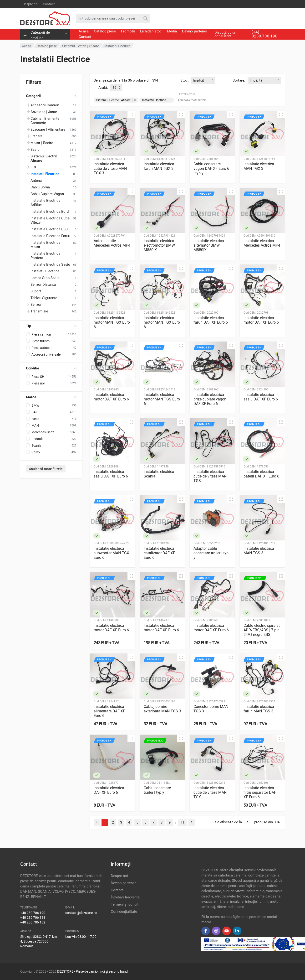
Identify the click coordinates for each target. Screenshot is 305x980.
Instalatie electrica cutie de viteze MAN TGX (210, 792)
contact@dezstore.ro (81, 913)
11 (183, 822)
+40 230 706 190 (33, 913)
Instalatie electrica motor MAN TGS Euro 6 (162, 399)
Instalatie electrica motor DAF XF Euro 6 (261, 320)
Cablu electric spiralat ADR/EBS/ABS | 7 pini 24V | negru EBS (262, 630)
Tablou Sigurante (44, 298)
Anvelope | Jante (44, 112)
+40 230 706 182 (33, 922)
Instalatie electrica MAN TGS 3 (259, 551)
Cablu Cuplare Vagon (47, 194)
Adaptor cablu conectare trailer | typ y (211, 553)
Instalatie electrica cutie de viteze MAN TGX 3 (110, 169)
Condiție (51, 368)
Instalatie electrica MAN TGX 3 (259, 166)
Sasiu (35, 150)
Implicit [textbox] (199, 80)
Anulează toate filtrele (46, 469)
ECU (34, 167)
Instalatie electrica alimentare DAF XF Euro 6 (109, 711)
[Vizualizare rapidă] (131, 114)
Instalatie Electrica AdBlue (45, 203)
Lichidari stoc (151, 31)
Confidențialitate (124, 912)
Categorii (51, 96)
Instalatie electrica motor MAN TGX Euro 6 (112, 322)
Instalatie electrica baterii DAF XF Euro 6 (261, 474)
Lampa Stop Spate (45, 278)
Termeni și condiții (126, 904)
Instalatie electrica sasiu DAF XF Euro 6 (261, 397)
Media (172, 31)
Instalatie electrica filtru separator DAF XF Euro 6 (260, 792)
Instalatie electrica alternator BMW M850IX (209, 245)
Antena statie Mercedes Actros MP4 (112, 243)
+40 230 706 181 (33, 918)
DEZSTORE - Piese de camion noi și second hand (92, 971)
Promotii (128, 31)
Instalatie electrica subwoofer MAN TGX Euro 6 (111, 553)
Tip (51, 326)
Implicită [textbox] (256, 80)
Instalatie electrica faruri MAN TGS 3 (259, 709)
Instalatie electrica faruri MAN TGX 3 (159, 166)
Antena (36, 181)
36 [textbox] (114, 88)
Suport (36, 291)
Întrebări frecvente (125, 897)
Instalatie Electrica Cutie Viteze (50, 220)
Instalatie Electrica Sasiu (50, 264)
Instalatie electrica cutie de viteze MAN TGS (210, 476)
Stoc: (185, 80)
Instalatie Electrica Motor (45, 245)
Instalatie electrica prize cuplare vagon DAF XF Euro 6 (210, 399)
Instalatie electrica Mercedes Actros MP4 (262, 243)
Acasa (84, 31)
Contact (49, 4)
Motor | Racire (42, 143)
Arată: (103, 88)
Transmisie (39, 311)
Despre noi (30, 4)
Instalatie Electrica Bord (50, 212)
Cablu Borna (40, 187)
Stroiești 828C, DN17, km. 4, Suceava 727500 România (39, 941)
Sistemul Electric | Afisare (116, 100)
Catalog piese (105, 31)
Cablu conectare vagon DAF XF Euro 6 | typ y (211, 169)
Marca (51, 397)
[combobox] (203, 80)
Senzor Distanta (43, 285)
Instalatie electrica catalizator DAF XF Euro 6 (159, 553)
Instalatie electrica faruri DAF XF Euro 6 (211, 320)
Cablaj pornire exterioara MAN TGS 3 (162, 709)
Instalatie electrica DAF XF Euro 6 (109, 790)
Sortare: (239, 80)
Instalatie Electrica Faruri (50, 236)
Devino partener (195, 31)
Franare (36, 136)
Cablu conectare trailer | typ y (157, 790)
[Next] (191, 822)
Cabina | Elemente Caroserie (45, 121)
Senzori (36, 305)
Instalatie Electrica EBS (49, 229)
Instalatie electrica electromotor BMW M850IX (159, 245)
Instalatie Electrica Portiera (45, 256)
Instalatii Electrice (45, 174)
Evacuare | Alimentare (48, 130)
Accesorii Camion (45, 105)
